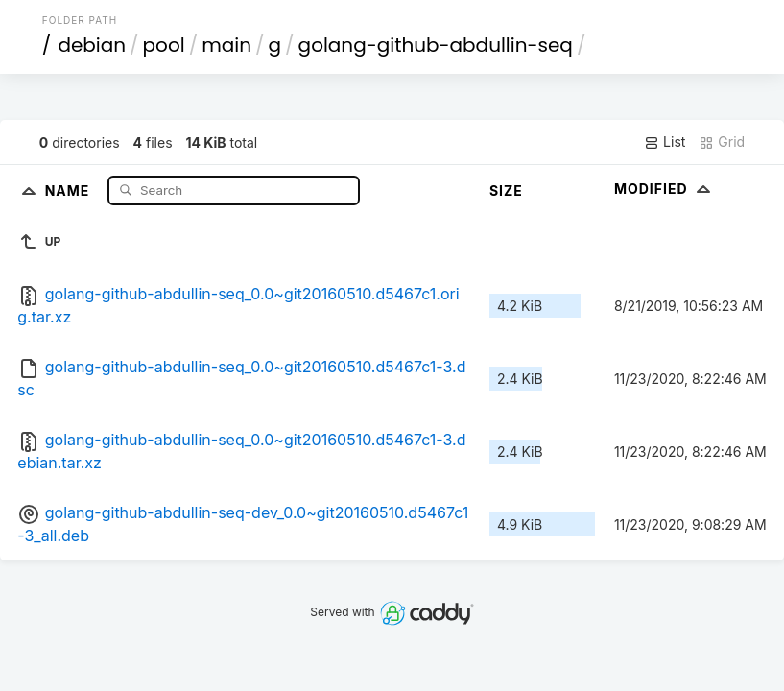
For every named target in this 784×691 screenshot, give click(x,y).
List (665, 142)
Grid (722, 142)
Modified (665, 189)
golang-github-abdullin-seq (436, 45)
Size (506, 191)
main (226, 45)
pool (164, 45)
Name (70, 190)
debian (92, 45)
